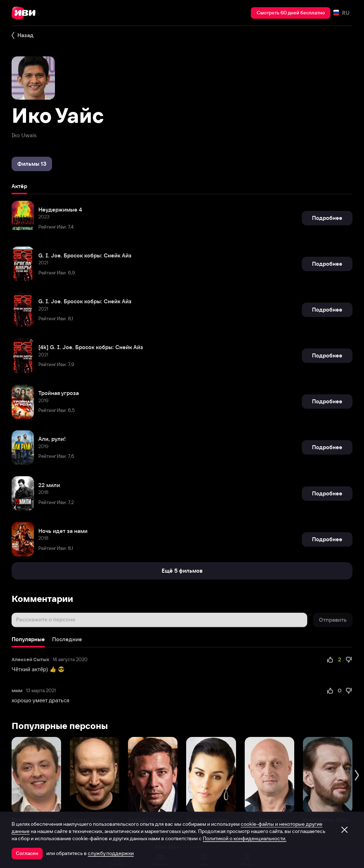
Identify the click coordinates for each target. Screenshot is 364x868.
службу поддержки (111, 853)
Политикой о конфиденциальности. (245, 838)
